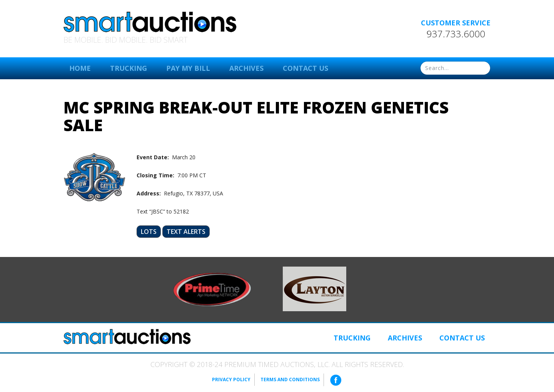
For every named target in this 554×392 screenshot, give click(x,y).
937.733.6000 (456, 34)
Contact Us (305, 68)
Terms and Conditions (290, 379)
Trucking (128, 68)
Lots (149, 232)
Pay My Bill (188, 68)
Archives (246, 68)
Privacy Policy (231, 379)
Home (80, 68)
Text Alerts (186, 232)
